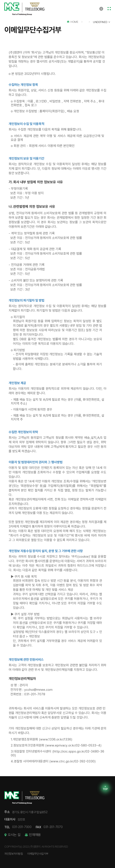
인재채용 (35, 835)
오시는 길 (14, 835)
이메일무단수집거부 (38, 854)
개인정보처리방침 (14, 854)
